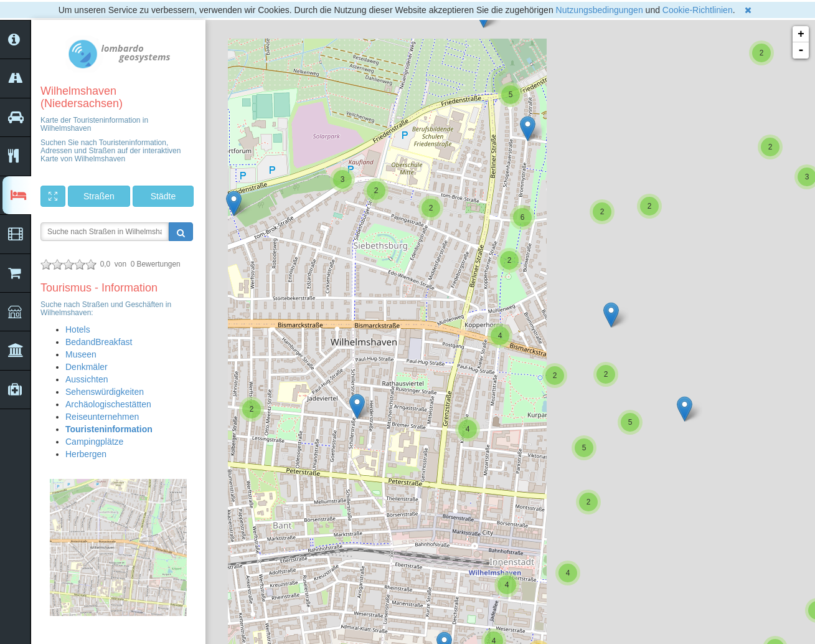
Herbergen (86, 454)
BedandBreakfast (99, 342)
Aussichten (87, 379)
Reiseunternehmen (102, 417)
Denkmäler (87, 367)
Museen (81, 354)
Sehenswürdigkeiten (105, 392)
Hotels (78, 329)
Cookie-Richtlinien (698, 10)
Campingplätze (94, 442)
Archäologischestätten (108, 404)
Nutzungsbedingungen (600, 10)
